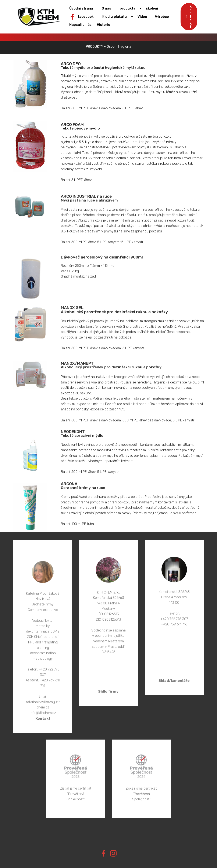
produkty (130, 8)
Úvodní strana (85, 8)
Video (145, 17)
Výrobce (164, 17)
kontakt (189, 17)
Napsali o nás (82, 25)
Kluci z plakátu (118, 17)
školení (154, 8)
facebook (85, 17)
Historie (105, 25)
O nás (109, 8)
